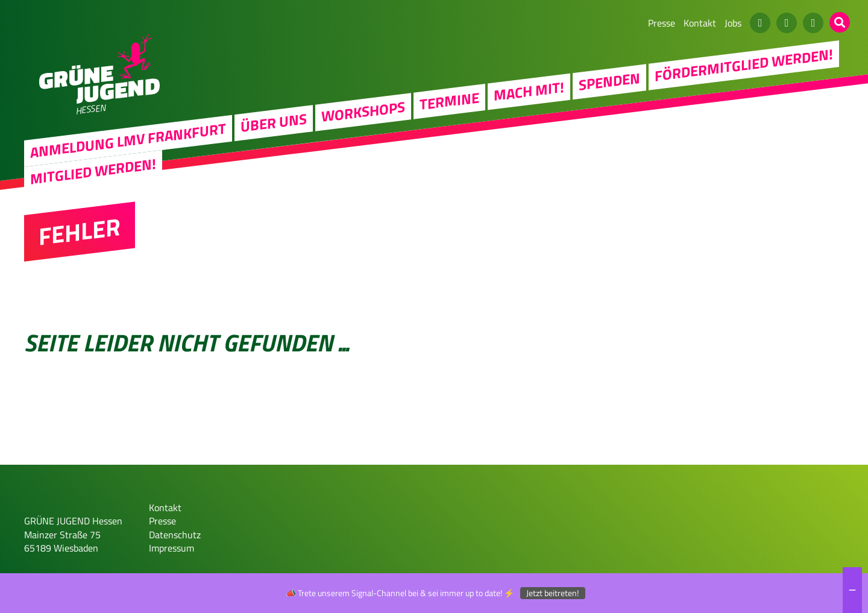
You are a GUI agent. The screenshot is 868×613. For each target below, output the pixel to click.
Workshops (363, 111)
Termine (449, 101)
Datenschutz (175, 535)
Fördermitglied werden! (744, 64)
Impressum (171, 548)
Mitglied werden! (93, 171)
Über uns (274, 122)
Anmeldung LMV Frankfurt (128, 140)
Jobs (733, 23)
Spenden (609, 81)
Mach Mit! (529, 91)
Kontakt (700, 23)
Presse (662, 23)
